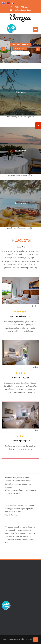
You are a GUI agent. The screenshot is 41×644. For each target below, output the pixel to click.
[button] (3, 49)
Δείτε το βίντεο (20, 49)
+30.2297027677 (20, 7)
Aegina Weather (20, 621)
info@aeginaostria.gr (20, 10)
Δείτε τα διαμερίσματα (20, 53)
